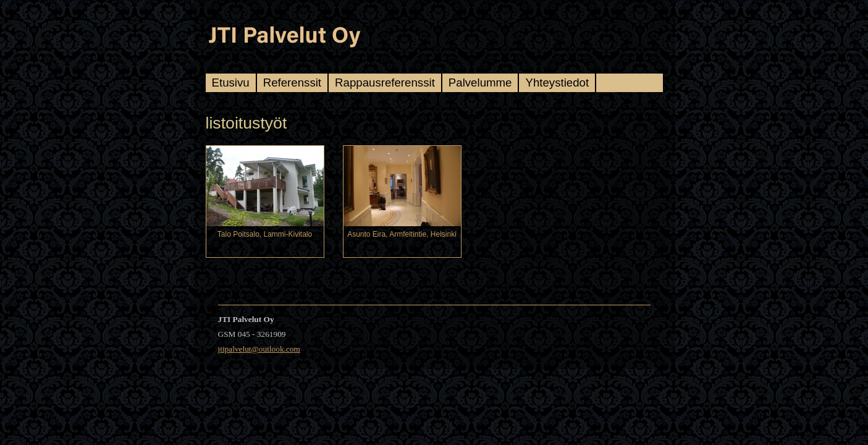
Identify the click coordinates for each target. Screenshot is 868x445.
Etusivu (231, 83)
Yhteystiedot (557, 83)
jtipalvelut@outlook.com (259, 349)
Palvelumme (480, 83)
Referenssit (292, 83)
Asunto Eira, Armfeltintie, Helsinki (402, 234)
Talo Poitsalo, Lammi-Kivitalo (265, 234)
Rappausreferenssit (385, 83)
